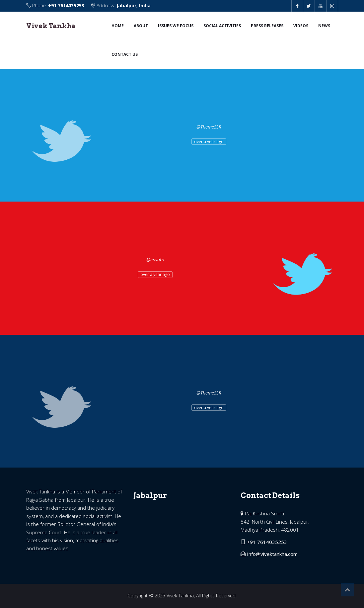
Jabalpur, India (134, 5)
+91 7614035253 (66, 5)
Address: (121, 5)
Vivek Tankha (51, 26)
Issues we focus (176, 26)
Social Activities (222, 26)
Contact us (125, 54)
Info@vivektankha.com (272, 554)
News (324, 26)
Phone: (56, 5)
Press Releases (267, 26)
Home (118, 26)
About (141, 26)
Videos (301, 26)
